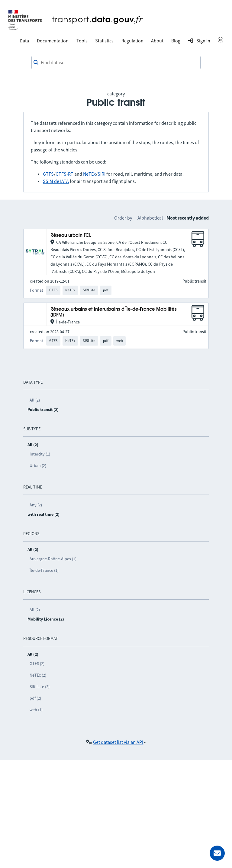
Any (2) (36, 505)
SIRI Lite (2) (40, 687)
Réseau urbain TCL (71, 235)
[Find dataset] (116, 63)
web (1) (36, 710)
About (157, 41)
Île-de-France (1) (44, 570)
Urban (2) (38, 465)
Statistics (104, 41)
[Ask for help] (217, 853)
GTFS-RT (64, 174)
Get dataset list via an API (118, 742)
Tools (82, 41)
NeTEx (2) (38, 675)
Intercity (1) (40, 454)
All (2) (35, 400)
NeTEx (89, 174)
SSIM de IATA (56, 181)
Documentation (53, 41)
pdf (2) (35, 698)
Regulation (132, 41)
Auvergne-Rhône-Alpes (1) (53, 559)
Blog (176, 41)
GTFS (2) (37, 664)
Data (24, 41)
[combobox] (116, 63)
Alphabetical (150, 218)
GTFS (48, 174)
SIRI (101, 174)
